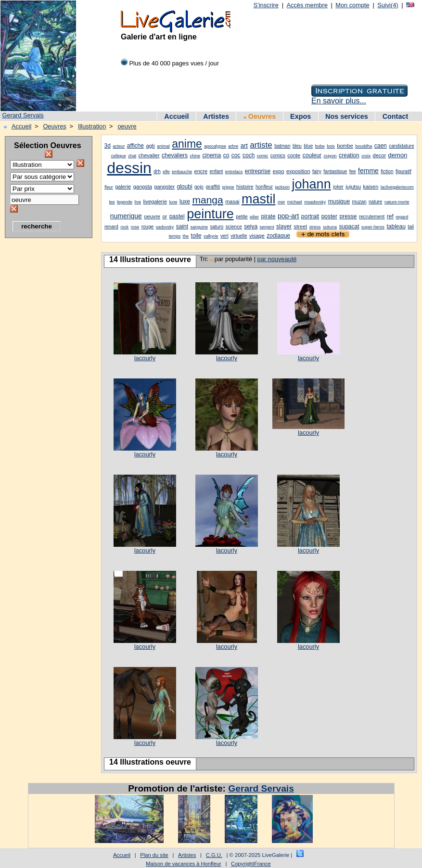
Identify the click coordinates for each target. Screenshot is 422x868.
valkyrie (211, 236)
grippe (228, 187)
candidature (401, 146)
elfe (166, 172)
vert (224, 236)
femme (368, 171)
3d (108, 146)
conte (294, 155)
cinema (212, 155)
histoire (245, 187)
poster (329, 216)
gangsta (143, 187)
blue (308, 146)
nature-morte (397, 202)
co (226, 155)
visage (257, 236)
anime (187, 144)
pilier (254, 217)
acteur (119, 146)
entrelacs (234, 172)
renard (111, 227)
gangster (164, 187)
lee (112, 202)
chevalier (149, 155)
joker (338, 187)
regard (402, 217)
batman (282, 146)
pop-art (288, 216)
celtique (119, 156)
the (186, 236)
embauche (182, 172)
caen (381, 146)
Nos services (347, 116)
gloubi (185, 187)
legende (125, 202)
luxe (185, 201)
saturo (217, 227)
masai (232, 201)
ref (390, 216)
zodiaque (278, 236)
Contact (396, 116)
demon (398, 155)
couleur (312, 155)
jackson (283, 187)
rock (124, 227)
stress (315, 227)
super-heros (373, 227)
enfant (217, 171)
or (165, 216)
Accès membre (307, 5)
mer (281, 202)
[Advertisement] (43, 387)
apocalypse (215, 146)
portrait (310, 216)
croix (366, 156)
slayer (284, 226)
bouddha (364, 146)
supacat (349, 226)
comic (263, 156)
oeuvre (127, 126)
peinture (210, 214)
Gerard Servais (23, 115)
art (244, 145)
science (234, 227)
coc (236, 155)
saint (182, 226)
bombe (345, 146)
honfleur (264, 187)
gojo (199, 187)
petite (242, 217)
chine (195, 156)
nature (375, 202)
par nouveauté (277, 259)
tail (411, 227)
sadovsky (165, 227)
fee (353, 171)
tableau (396, 226)
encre (201, 171)
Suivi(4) (388, 5)
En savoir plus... (339, 101)
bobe (320, 146)
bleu (297, 146)
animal (163, 146)
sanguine (199, 227)
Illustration (92, 126)
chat (132, 156)
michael (295, 202)
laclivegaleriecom (397, 187)
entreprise (258, 171)
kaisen (371, 187)
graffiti (213, 187)
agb (150, 146)
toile (196, 236)
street (301, 226)
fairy (317, 171)
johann (312, 184)
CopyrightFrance (251, 864)
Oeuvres (260, 116)
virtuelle (239, 236)
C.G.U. (214, 855)
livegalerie (155, 201)
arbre (233, 146)
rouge (148, 227)
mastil (259, 199)
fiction (387, 171)
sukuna (330, 227)
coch (249, 155)
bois (331, 146)
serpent (267, 227)
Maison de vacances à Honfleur (184, 864)
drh (157, 171)
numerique (126, 216)
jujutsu (353, 187)
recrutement (372, 217)
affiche (135, 146)
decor (380, 155)
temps (175, 236)
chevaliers (175, 155)
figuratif (403, 171)
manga (207, 200)
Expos (301, 116)
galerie (123, 187)
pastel (177, 216)
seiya (251, 226)
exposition (298, 171)
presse (348, 216)
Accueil (176, 116)
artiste (261, 145)
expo (279, 171)
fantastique (335, 171)
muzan (359, 202)
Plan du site (154, 855)
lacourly (145, 358)
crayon (330, 156)
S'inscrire (266, 5)
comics (278, 156)
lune (173, 202)
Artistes (216, 116)
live (138, 202)
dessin (129, 168)
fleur (109, 187)
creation (349, 155)
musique (339, 201)
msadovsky (315, 202)
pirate (269, 216)
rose (135, 227)
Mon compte (352, 5)
